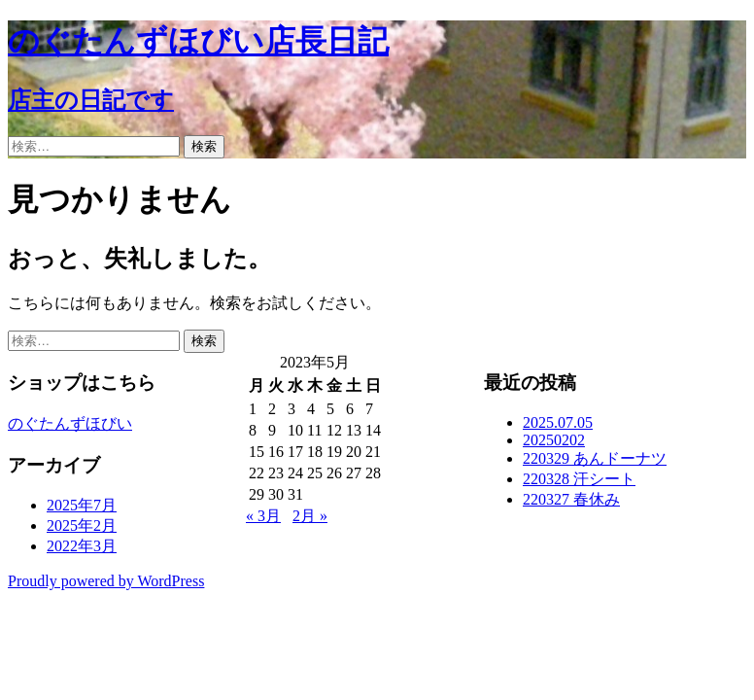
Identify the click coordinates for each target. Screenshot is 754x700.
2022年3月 (82, 546)
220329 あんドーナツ (595, 458)
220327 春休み (571, 499)
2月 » (310, 516)
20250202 (554, 440)
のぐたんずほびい (70, 423)
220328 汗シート (579, 479)
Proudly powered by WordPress (106, 581)
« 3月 (263, 516)
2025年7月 (82, 505)
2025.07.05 (558, 422)
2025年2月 (82, 525)
